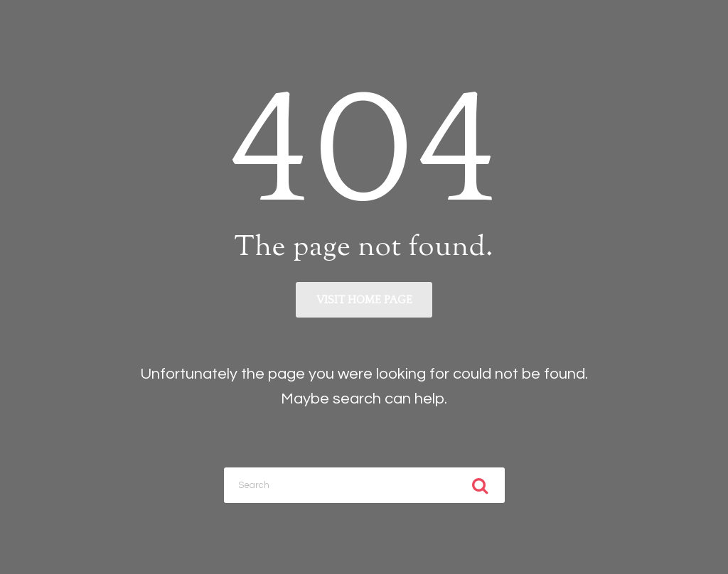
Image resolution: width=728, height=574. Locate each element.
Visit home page (364, 300)
